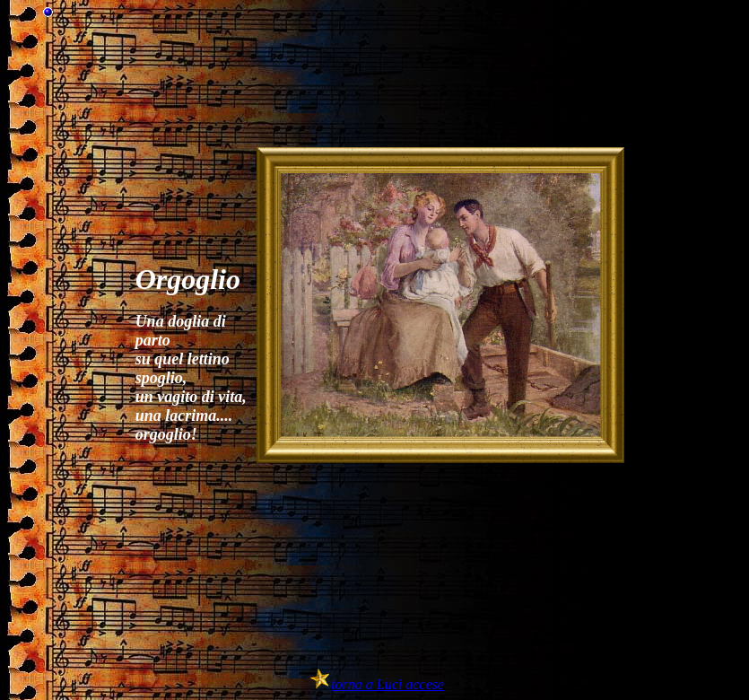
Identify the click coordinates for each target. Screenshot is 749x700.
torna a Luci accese (388, 684)
